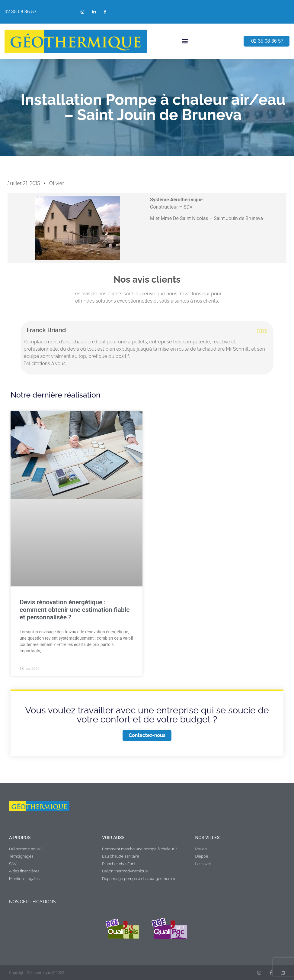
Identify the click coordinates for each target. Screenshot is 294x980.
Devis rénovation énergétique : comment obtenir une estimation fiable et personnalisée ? (75, 610)
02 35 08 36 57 (21, 12)
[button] (185, 41)
